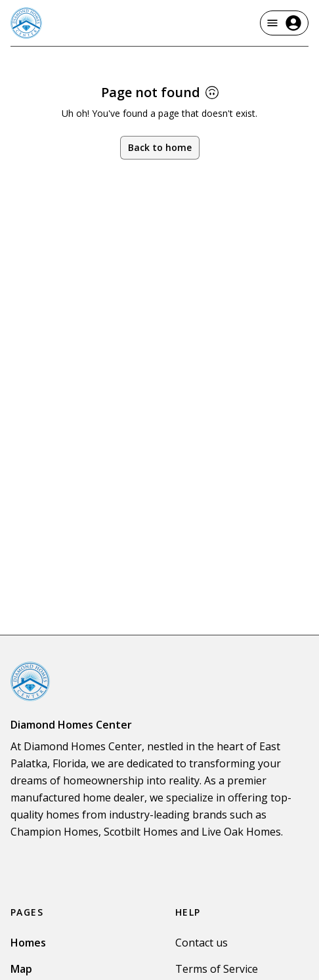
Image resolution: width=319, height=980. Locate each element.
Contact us (202, 943)
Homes (28, 943)
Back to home (160, 147)
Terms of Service (217, 969)
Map (21, 969)
